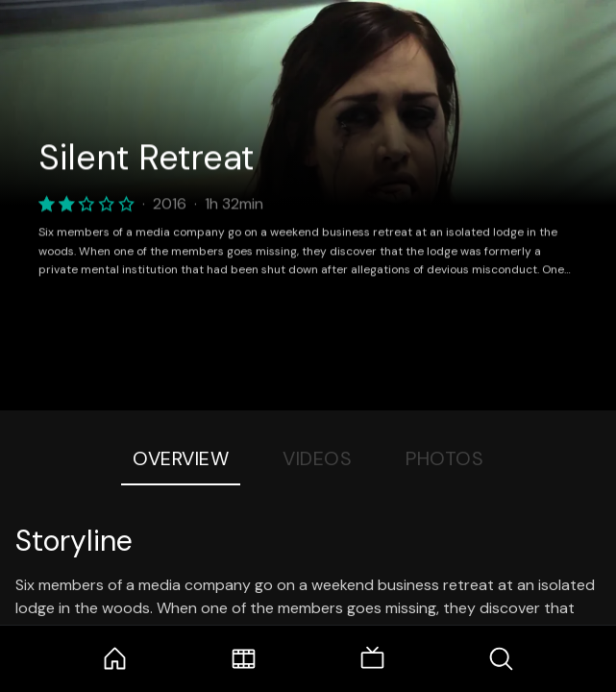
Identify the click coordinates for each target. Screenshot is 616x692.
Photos (444, 458)
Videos (317, 458)
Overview (181, 458)
